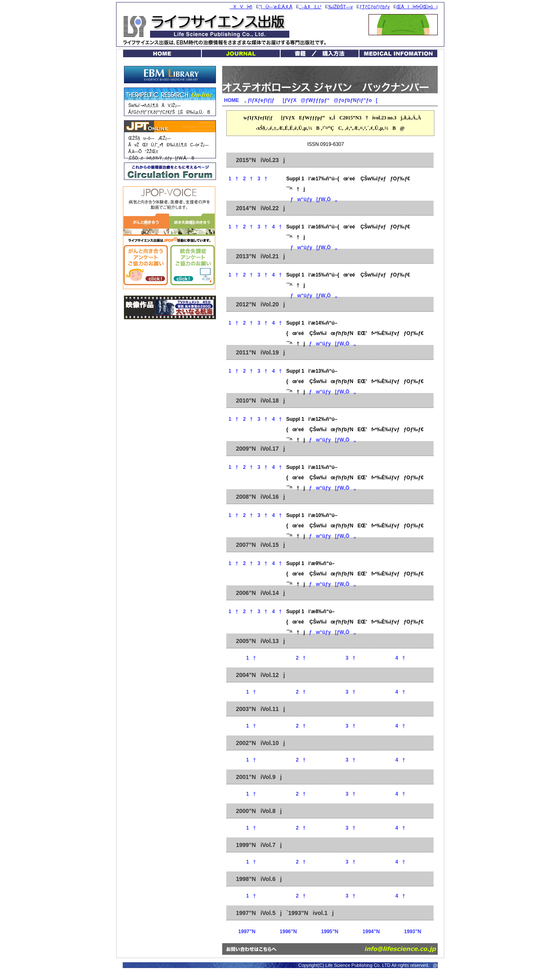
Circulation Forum (170, 171)
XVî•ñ (241, 7)
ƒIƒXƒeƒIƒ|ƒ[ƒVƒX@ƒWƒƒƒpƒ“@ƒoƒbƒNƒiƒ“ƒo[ (313, 100)
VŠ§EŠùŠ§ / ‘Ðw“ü (320, 53)
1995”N (330, 932)
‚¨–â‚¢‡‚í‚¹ (310, 7)
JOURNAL (241, 53)
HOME (162, 53)
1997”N (247, 932)
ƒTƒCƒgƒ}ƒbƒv (375, 7)
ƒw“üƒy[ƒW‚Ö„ (312, 199)
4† (277, 227)
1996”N (288, 932)
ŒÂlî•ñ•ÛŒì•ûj (417, 7)
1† (233, 179)
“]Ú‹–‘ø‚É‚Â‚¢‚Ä (276, 7)
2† (248, 179)
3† (262, 179)
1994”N (371, 932)
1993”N (413, 932)
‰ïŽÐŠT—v (341, 7)
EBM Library (170, 75)
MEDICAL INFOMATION (398, 53)
